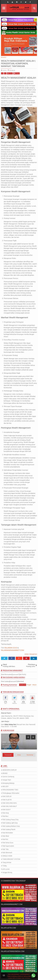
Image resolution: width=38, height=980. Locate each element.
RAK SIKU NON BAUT (10, 806)
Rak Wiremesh (7, 853)
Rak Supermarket (8, 846)
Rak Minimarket (8, 833)
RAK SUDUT (7, 810)
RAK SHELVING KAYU (10, 803)
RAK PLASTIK (7, 800)
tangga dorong (7, 872)
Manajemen (33, 654)
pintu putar (6, 869)
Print (10, 73)
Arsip (19, 755)
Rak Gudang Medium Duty (11, 826)
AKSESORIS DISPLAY (10, 770)
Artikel (26, 654)
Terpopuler (8, 755)
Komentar (30, 755)
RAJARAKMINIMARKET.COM (13, 650)
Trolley (5, 866)
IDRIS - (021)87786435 (11, 742)
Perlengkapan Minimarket (11, 793)
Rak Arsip (6, 813)
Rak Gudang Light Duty (10, 823)
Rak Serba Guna (8, 843)
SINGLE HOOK (7, 856)
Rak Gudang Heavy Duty (11, 820)
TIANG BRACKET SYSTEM (11, 859)
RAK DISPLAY (7, 796)
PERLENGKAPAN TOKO (10, 790)
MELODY (6, 787)
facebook (23, 685)
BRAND (5, 773)
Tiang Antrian (7, 862)
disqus (34, 685)
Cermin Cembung (8, 777)
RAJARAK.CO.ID (11, 648)
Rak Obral (6, 836)
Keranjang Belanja (8, 783)
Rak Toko (6, 849)
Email (16, 73)
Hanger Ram (7, 780)
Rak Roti (5, 839)
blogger (29, 685)
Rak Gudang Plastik (9, 829)
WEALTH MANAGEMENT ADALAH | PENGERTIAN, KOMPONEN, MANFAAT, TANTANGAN (18, 64)
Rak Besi (5, 816)
